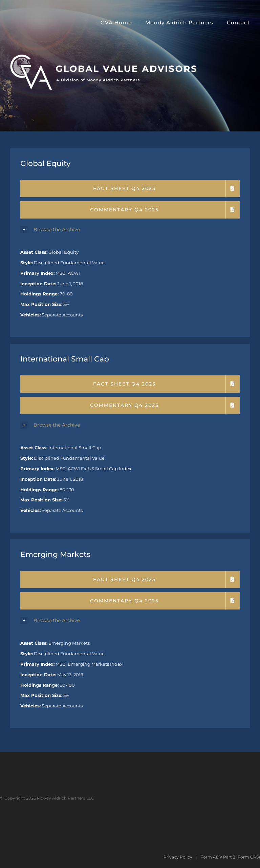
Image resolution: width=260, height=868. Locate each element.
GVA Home (116, 23)
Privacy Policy (178, 857)
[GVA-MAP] (103, 57)
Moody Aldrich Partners (179, 23)
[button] (130, 230)
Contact (238, 23)
